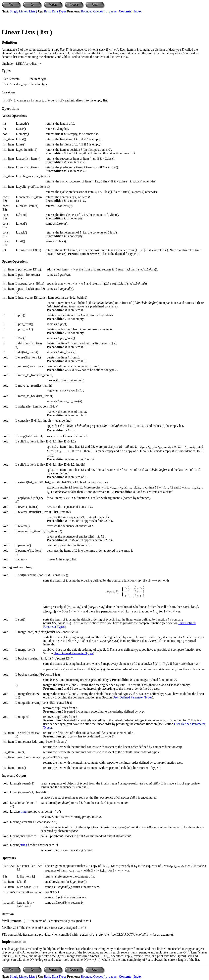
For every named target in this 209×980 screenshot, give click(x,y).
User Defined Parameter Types (73, 653)
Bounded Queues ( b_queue (99, 11)
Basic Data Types (55, 11)
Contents (125, 11)
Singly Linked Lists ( (23, 11)
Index (137, 11)
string (23, 812)
